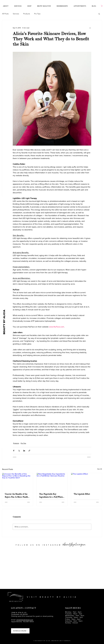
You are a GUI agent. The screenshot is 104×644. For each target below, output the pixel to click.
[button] (18, 5)
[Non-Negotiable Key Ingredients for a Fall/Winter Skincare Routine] (52, 482)
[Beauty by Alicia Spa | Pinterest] (4, 634)
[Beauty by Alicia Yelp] (4, 638)
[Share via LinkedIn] (24, 451)
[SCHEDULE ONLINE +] (20, 631)
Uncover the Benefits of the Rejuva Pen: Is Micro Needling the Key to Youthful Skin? (17, 496)
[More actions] (90, 28)
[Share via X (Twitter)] (19, 451)
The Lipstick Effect (82, 494)
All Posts (5, 14)
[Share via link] (29, 451)
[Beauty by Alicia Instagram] (4, 630)
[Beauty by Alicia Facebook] (4, 627)
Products (27, 14)
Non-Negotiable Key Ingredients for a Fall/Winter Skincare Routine (51, 496)
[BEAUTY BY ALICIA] (4, 322)
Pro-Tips (37, 14)
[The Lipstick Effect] (86, 482)
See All (100, 469)
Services (16, 14)
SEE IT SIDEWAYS (65, 641)
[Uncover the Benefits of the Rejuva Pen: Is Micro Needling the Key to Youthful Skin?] (18, 482)
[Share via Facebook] (14, 451)
